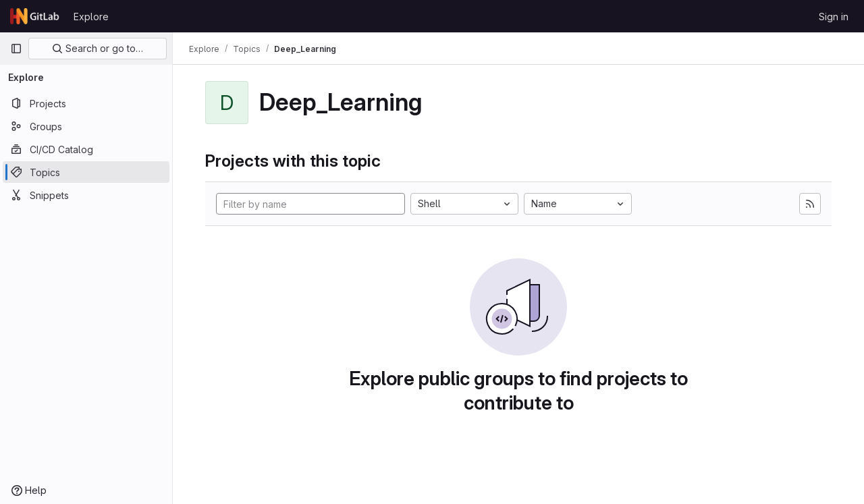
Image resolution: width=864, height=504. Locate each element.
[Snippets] (86, 195)
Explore (91, 17)
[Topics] (86, 172)
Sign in (834, 17)
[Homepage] (35, 16)
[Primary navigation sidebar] (16, 49)
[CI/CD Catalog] (86, 149)
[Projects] (86, 103)
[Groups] (86, 126)
